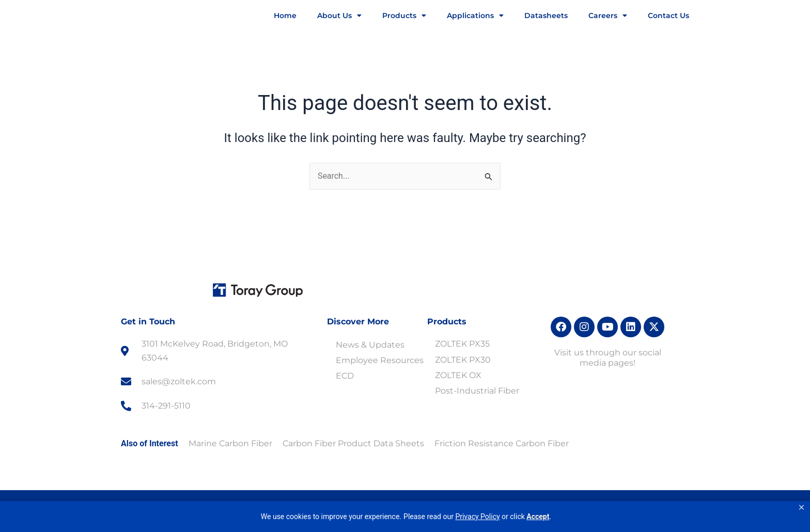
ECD (345, 376)
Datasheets (546, 15)
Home (285, 15)
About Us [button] (339, 15)
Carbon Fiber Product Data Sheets (353, 443)
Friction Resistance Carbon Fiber (502, 443)
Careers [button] (608, 15)
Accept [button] (538, 517)
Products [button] (404, 15)
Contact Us (668, 15)
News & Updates (370, 345)
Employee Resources (380, 360)
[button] (801, 508)
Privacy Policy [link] (477, 517)
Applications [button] (475, 15)
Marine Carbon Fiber (230, 443)
